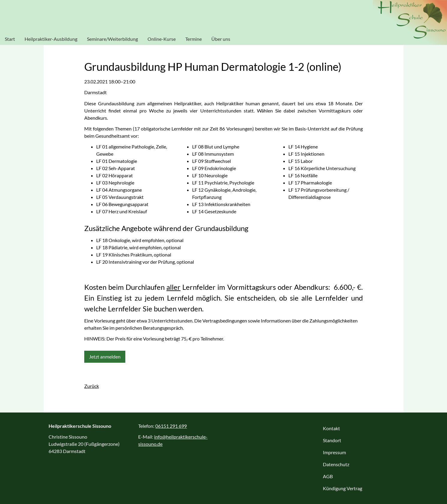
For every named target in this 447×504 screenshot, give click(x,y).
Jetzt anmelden (105, 357)
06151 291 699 (171, 426)
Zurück (92, 386)
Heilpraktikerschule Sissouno (410, 22)
